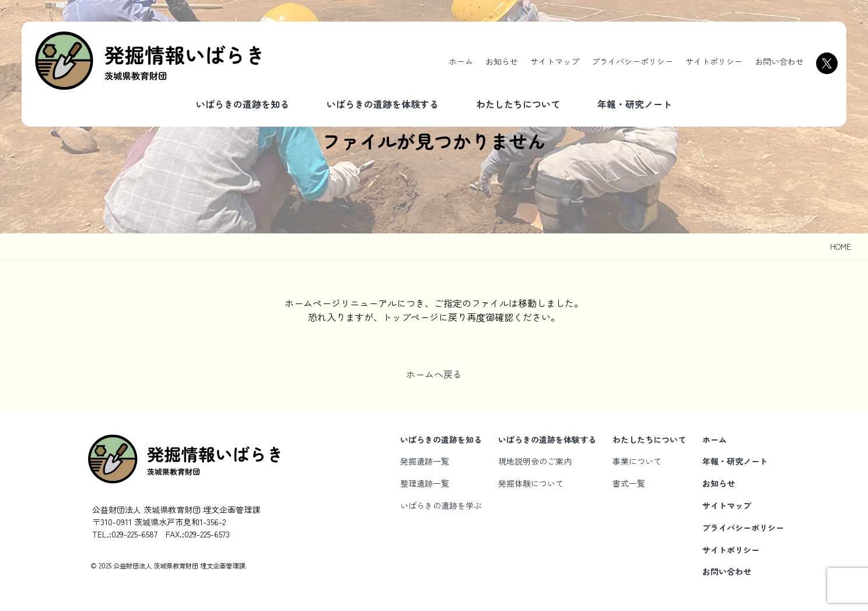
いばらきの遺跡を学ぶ (441, 505)
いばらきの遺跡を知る (243, 104)
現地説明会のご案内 (535, 461)
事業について (637, 461)
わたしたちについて (518, 104)
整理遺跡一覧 (425, 483)
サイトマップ (555, 61)
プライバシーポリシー (632, 61)
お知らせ (502, 61)
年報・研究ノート (635, 104)
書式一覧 (629, 483)
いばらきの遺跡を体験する (383, 104)
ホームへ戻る (434, 374)
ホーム (461, 61)
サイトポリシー (714, 61)
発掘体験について (531, 483)
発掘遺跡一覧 (425, 461)
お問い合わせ (779, 61)
